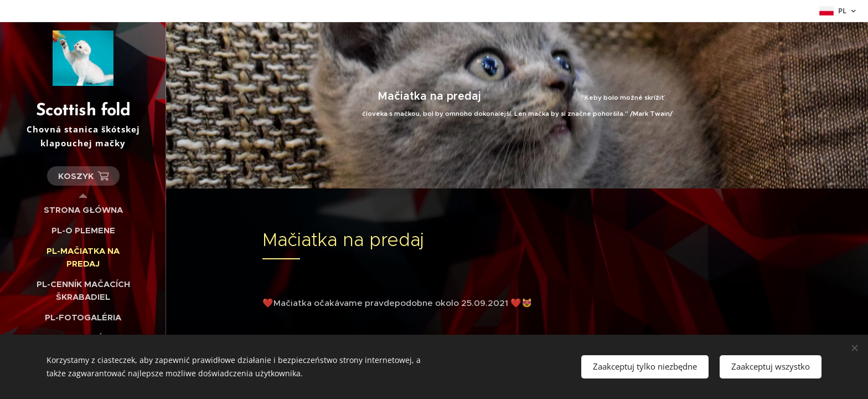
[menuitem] (83, 210)
